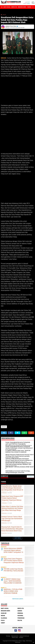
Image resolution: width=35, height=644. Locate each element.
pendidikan (21, 618)
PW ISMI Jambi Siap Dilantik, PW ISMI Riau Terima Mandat (13, 570)
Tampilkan (30, 476)
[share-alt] (4, 433)
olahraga (4, 618)
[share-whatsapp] (24, 433)
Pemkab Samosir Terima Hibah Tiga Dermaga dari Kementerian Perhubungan (12, 519)
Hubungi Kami (15, 636)
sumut (3, 623)
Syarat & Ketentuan (24, 636)
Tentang (8, 636)
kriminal (20, 613)
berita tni (14, 7)
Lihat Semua (18, 538)
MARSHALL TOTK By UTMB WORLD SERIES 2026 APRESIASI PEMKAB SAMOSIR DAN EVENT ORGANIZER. (13, 593)
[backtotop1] (33, 642)
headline (4, 613)
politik (20, 620)
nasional (20, 616)
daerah (29, 7)
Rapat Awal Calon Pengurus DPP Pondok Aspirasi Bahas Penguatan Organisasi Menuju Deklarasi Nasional (12, 499)
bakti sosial (7, 7)
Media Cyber (15, 637)
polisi (3, 620)
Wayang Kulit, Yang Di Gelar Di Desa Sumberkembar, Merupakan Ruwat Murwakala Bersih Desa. (12, 529)
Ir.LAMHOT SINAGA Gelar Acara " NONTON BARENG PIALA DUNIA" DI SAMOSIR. (13, 581)
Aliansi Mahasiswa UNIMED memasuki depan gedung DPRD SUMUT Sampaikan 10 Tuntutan (13, 551)
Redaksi (21, 637)
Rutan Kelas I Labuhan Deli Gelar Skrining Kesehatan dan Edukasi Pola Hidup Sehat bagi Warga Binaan (12, 509)
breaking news (22, 7)
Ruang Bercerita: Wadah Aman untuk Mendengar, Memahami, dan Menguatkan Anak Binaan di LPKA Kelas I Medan (12, 489)
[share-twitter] (17, 433)
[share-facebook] (11, 433)
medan (3, 616)
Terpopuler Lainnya (18, 599)
